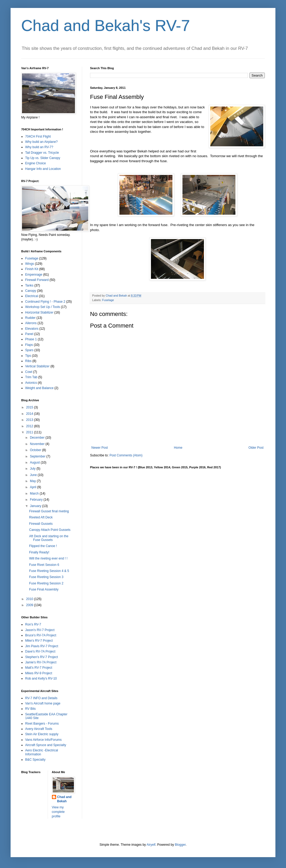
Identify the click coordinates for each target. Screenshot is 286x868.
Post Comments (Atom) (126, 455)
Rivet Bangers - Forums (42, 724)
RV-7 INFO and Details (41, 698)
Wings (30, 264)
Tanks (29, 285)
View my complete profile (58, 812)
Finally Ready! (39, 552)
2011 (30, 432)
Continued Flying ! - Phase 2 (45, 302)
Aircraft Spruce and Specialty (46, 745)
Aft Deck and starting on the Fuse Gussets (49, 538)
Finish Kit (32, 269)
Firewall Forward (37, 280)
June (34, 475)
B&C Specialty (35, 760)
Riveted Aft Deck (41, 517)
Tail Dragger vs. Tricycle (42, 153)
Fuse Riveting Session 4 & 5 (49, 571)
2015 (30, 407)
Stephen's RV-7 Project (41, 657)
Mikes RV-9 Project (39, 673)
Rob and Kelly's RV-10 (41, 678)
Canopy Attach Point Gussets (50, 530)
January (36, 506)
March (35, 494)
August (35, 462)
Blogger (180, 845)
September (38, 456)
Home (178, 448)
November (38, 444)
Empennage (34, 275)
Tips (28, 356)
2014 (30, 414)
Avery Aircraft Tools (39, 729)
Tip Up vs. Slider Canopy (43, 158)
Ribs (28, 361)
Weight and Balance (39, 388)
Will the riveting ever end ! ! (48, 558)
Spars (29, 350)
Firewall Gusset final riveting (49, 511)
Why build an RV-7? (39, 147)
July (33, 469)
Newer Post (100, 448)
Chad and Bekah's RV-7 (106, 26)
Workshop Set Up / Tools (43, 307)
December (38, 438)
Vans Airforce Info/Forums (43, 740)
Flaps (29, 345)
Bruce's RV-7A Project (41, 635)
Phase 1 (31, 339)
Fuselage (108, 300)
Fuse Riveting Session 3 (46, 577)
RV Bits (30, 709)
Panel (29, 334)
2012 (30, 426)
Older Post (256, 448)
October (36, 450)
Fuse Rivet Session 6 (44, 565)
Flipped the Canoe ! (43, 546)
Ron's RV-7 (33, 624)
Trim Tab (31, 377)
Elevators (32, 329)
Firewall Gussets (41, 524)
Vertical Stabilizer (37, 366)
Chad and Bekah (64, 799)
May (33, 481)
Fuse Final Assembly (44, 589)
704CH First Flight (38, 136)
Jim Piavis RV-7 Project (42, 646)
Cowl (29, 372)
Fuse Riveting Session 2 (46, 583)
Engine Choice (35, 163)
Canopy (31, 291)
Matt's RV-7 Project (39, 668)
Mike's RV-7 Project (39, 641)
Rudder (30, 318)
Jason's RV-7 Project (40, 630)
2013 (30, 420)
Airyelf (151, 845)
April (33, 487)
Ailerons (31, 323)
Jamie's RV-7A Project (41, 662)
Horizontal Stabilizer (39, 312)
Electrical (32, 296)
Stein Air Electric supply (42, 734)
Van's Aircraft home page (43, 703)
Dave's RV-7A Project (40, 651)
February (37, 500)
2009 (30, 605)
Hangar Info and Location (43, 169)
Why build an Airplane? (41, 142)
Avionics (31, 383)
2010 (30, 599)
